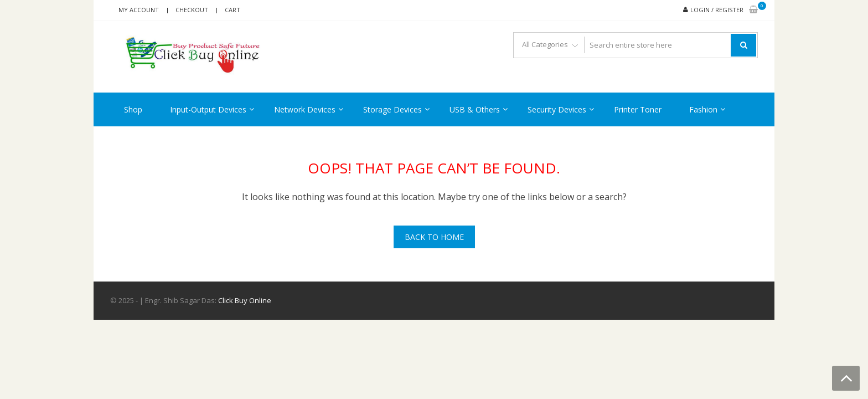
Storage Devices (392, 109)
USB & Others (475, 109)
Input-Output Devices (208, 109)
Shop (133, 109)
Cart (232, 10)
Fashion (703, 109)
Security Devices (557, 109)
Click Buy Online (245, 300)
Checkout (192, 10)
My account (139, 10)
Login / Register (717, 10)
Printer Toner (638, 109)
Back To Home (434, 237)
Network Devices (305, 109)
